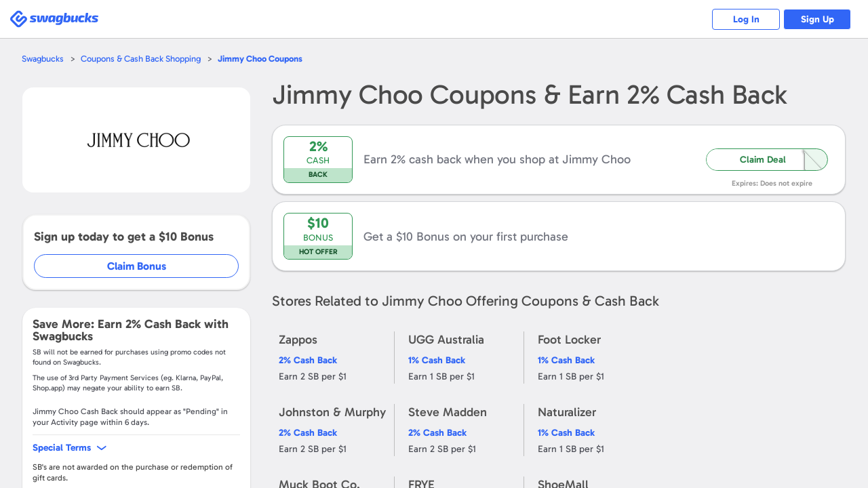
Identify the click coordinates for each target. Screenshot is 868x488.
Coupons (260, 59)
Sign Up (817, 19)
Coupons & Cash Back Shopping (141, 59)
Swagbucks (43, 59)
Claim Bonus (137, 266)
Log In (746, 19)
